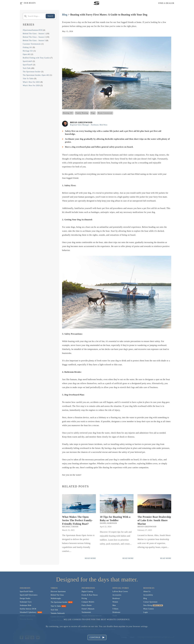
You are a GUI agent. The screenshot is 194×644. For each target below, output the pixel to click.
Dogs (93, 113)
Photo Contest (148, 609)
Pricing (84, 598)
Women (115, 602)
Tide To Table (28, 79)
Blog (65, 15)
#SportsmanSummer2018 (33, 30)
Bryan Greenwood (105, 113)
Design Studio (25, 598)
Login (145, 612)
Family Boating (82, 113)
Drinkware (116, 612)
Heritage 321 (28, 51)
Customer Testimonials (32, 44)
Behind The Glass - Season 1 (34, 34)
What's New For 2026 (31, 86)
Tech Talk (27, 68)
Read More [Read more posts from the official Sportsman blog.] (90, 558)
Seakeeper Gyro (26, 602)
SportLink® (27, 61)
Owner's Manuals (88, 609)
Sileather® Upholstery (31, 612)
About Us (147, 591)
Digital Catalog (87, 591)
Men (114, 605)
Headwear (116, 598)
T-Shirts (115, 609)
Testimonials (86, 612)
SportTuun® (28, 65)
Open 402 (27, 54)
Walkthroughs (56, 598)
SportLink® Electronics (29, 595)
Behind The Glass (57, 595)
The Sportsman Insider (32, 72)
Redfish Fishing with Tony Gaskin (36, 58)
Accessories (117, 595)
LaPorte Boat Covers (120, 591)
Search (50, 16)
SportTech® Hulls (26, 591)
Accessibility (148, 595)
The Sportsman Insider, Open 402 (36, 75)
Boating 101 (68, 113)
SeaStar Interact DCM (28, 609)
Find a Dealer (87, 605)
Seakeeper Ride (26, 605)
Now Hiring (148, 605)
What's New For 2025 (31, 82)
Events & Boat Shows (90, 595)
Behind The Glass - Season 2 (34, 37)
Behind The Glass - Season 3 (34, 41)
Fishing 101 (27, 47)
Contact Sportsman (150, 602)
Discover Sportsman (58, 591)
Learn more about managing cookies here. (97, 629)
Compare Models (88, 602)
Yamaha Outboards (58, 613)
